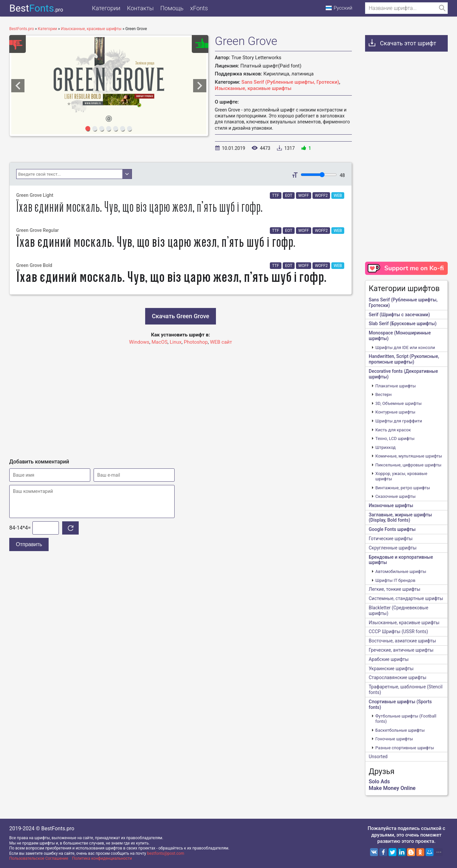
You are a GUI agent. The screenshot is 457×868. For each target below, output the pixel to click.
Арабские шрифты (389, 659)
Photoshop (196, 342)
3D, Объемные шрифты (398, 403)
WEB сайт (221, 342)
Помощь (172, 8)
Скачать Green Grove (180, 316)
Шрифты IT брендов (395, 580)
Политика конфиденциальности (102, 858)
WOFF (304, 195)
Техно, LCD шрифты (395, 438)
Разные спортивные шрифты (405, 748)
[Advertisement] (181, 399)
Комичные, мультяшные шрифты (409, 456)
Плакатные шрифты (395, 386)
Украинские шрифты (391, 669)
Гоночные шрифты (394, 739)
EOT (289, 195)
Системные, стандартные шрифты (406, 598)
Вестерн (383, 394)
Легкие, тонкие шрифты (395, 589)
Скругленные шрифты (393, 548)
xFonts (199, 8)
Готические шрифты (391, 539)
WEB (338, 195)
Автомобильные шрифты (401, 571)
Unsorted (378, 757)
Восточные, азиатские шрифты (402, 641)
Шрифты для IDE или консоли (405, 347)
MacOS (159, 342)
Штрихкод (385, 447)
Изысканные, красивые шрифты (253, 88)
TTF (276, 195)
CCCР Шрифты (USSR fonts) (398, 631)
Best (36, 8)
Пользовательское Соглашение (39, 858)
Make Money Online (392, 788)
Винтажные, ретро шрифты (403, 488)
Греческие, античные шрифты (401, 650)
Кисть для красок (393, 430)
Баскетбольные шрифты (400, 730)
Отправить (29, 544)
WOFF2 (321, 195)
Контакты (140, 8)
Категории (106, 8)
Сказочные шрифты (395, 496)
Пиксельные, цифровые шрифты (408, 465)
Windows (139, 342)
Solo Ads (379, 781)
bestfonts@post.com (166, 853)
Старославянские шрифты (397, 677)
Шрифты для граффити (399, 421)
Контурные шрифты (395, 412)
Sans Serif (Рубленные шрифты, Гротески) (290, 82)
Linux (176, 342)
